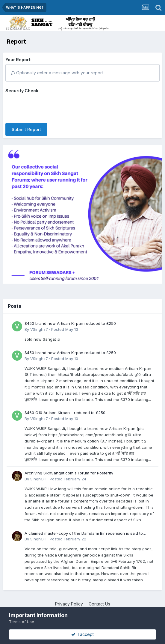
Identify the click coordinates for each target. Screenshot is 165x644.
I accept (82, 634)
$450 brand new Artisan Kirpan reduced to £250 (70, 318)
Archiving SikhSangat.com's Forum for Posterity (69, 468)
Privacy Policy (69, 598)
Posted (65, 324)
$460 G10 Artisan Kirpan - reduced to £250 (65, 408)
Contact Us (99, 598)
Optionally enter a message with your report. (57, 73)
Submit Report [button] (26, 106)
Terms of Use (22, 622)
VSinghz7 (39, 324)
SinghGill (38, 474)
